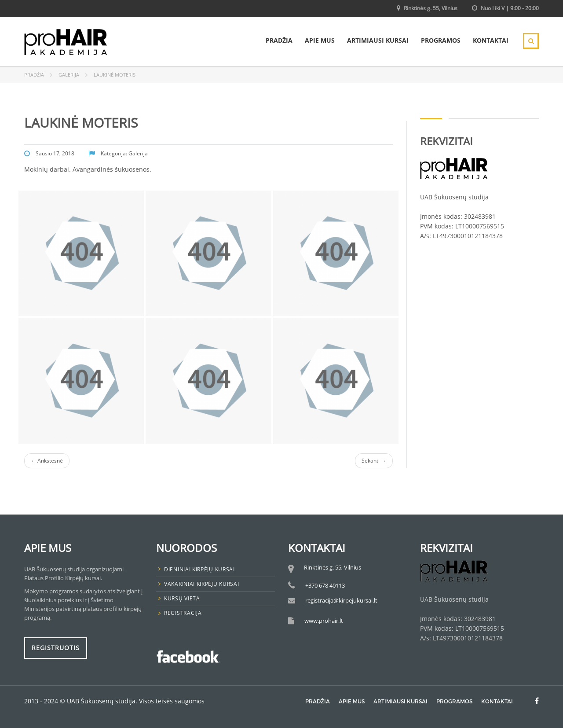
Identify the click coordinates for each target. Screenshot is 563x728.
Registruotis (56, 648)
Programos (441, 40)
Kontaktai (491, 40)
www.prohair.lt (324, 621)
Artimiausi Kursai (378, 40)
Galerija (69, 75)
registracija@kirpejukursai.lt (341, 600)
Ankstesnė (47, 461)
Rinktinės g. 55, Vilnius (431, 8)
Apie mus (320, 40)
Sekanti (374, 461)
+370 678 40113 (325, 585)
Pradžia (279, 40)
